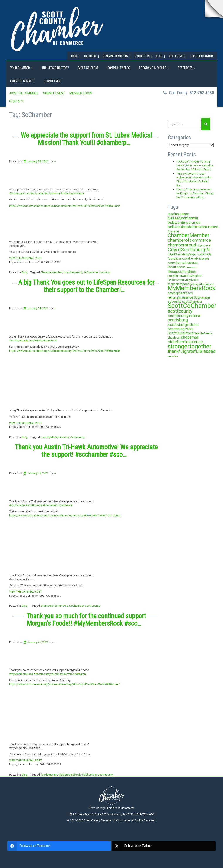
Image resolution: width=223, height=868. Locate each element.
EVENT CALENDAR (88, 68)
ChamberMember (51, 272)
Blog (24, 272)
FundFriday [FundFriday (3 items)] (198, 259)
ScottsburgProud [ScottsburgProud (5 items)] (181, 333)
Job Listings (177, 56)
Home (75, 56)
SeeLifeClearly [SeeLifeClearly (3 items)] (203, 333)
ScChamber (91, 272)
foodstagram (49, 775)
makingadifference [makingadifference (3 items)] (201, 284)
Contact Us (142, 56)
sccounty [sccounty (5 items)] (175, 302)
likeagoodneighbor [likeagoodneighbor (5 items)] (182, 272)
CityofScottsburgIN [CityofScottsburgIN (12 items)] (189, 250)
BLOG (159, 56)
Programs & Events (154, 68)
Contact (16, 101)
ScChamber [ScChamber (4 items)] (202, 297)
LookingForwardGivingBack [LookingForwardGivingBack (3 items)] (185, 276)
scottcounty (92, 606)
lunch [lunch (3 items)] (195, 280)
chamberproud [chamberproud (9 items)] (182, 245)
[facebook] (59, 846)
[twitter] (164, 846)
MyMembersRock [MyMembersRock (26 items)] (191, 288)
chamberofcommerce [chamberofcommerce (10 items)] (189, 240)
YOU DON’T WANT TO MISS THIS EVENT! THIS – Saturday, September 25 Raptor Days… (195, 166)
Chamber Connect (23, 81)
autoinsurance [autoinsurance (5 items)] (178, 214)
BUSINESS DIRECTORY (116, 56)
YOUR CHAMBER (21, 68)
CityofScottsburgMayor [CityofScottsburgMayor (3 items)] (182, 254)
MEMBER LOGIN (81, 93)
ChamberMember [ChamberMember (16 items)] (189, 235)
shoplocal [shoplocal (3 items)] (174, 338)
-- (55, 161)
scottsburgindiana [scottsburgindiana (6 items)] (183, 325)
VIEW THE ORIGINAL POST (25, 258)
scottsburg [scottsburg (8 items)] (178, 320)
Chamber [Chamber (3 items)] (173, 231)
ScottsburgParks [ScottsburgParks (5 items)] (181, 329)
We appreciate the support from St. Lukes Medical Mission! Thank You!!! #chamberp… (86, 139)
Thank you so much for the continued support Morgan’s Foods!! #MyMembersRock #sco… (86, 620)
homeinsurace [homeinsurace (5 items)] (187, 263)
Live (43, 437)
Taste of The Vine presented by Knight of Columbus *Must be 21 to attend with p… (195, 194)
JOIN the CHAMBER (202, 56)
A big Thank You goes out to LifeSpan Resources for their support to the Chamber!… (86, 286)
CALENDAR (90, 56)
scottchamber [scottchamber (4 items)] (192, 302)
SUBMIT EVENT (53, 81)
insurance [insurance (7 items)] (176, 267)
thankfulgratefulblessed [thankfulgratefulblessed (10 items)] (192, 351)
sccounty (105, 272)
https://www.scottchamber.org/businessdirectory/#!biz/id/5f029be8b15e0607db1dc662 (65, 516)
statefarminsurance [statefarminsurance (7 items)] (185, 342)
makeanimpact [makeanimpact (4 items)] (178, 284)
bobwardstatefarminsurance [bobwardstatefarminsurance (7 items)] (193, 227)
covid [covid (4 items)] (186, 258)
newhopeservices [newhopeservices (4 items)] (180, 293)
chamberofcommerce (54, 606)
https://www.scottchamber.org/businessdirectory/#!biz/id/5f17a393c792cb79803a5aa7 (64, 684)
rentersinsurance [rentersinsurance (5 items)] (180, 297)
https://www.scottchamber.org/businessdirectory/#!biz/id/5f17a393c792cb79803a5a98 (64, 351)
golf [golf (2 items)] (207, 259)
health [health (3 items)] (171, 263)
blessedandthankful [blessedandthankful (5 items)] (183, 218)
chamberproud (73, 272)
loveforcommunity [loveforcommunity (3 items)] (179, 280)
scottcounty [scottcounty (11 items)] (180, 311)
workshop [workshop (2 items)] (173, 356)
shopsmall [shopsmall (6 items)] (190, 337)
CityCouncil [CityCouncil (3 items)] (204, 245)
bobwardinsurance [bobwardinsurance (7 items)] (184, 222)
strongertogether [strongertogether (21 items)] (189, 346)
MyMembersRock (58, 437)
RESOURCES (187, 68)
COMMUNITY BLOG (119, 68)
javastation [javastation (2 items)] (191, 268)
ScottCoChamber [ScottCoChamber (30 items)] (192, 306)
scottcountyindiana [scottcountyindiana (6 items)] (184, 316)
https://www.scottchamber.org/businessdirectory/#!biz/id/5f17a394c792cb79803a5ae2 (64, 206)
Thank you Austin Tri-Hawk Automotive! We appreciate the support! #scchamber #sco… (86, 451)
